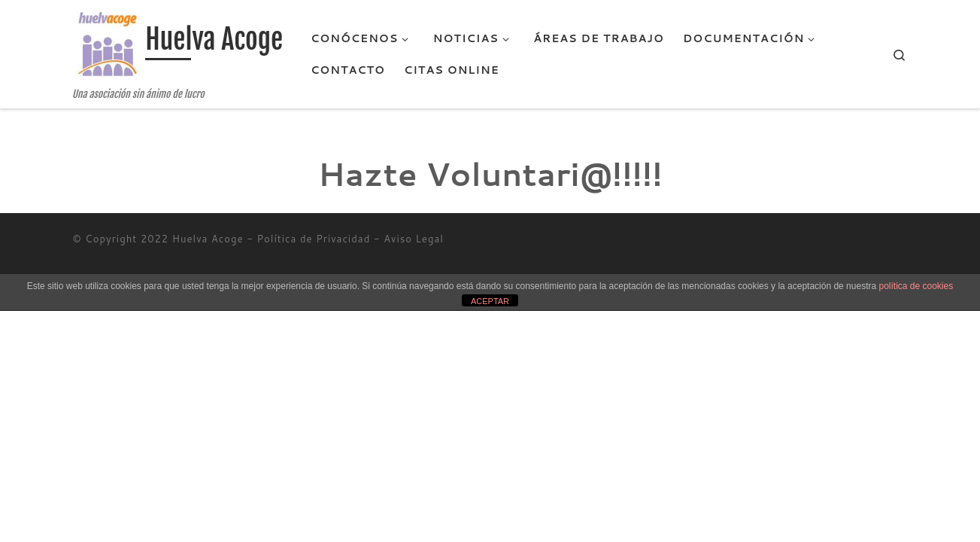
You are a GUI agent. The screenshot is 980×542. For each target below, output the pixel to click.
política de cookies (916, 286)
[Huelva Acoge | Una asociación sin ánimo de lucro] (107, 45)
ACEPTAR (490, 301)
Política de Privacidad (314, 239)
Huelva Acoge (208, 239)
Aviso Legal (414, 239)
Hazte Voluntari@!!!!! (490, 174)
